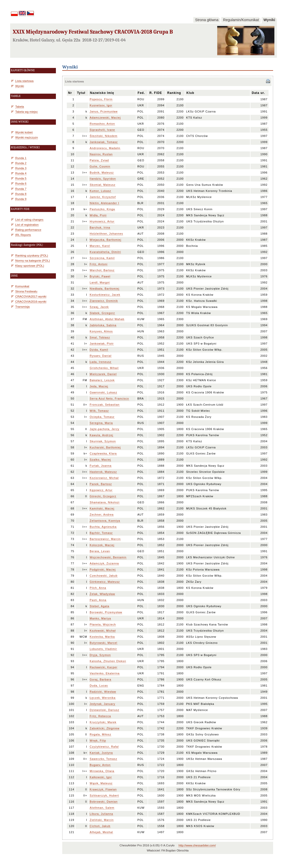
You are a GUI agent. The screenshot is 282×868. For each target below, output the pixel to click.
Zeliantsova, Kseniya (105, 521)
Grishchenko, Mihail (104, 368)
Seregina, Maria (101, 423)
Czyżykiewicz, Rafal (104, 747)
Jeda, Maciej (99, 386)
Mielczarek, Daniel (103, 374)
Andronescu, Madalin (105, 148)
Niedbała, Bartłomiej (105, 289)
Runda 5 (21, 178)
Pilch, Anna (98, 588)
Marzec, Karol (100, 246)
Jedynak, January (103, 704)
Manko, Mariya (100, 618)
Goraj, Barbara (100, 679)
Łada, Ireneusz (100, 362)
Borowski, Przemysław (106, 612)
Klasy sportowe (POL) (30, 266)
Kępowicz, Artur (101, 490)
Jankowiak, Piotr (102, 344)
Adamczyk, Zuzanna (104, 563)
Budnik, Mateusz (102, 173)
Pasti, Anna (98, 600)
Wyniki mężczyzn (27, 137)
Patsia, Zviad (99, 160)
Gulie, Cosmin (100, 166)
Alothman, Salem (102, 808)
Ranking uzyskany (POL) (32, 255)
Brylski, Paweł (100, 276)
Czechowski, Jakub (104, 576)
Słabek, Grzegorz (102, 313)
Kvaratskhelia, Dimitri (105, 252)
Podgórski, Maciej (103, 570)
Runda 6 (21, 183)
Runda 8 (21, 194)
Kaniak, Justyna (101, 753)
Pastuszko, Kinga (102, 209)
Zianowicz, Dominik (104, 301)
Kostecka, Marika (102, 637)
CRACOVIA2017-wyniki (31, 296)
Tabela (20, 106)
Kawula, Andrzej (101, 435)
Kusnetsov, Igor (101, 105)
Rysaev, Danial (101, 356)
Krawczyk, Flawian (103, 789)
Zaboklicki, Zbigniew (105, 728)
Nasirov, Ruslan (101, 154)
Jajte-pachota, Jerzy (105, 429)
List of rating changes (29, 219)
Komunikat (22, 286)
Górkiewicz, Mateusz (105, 582)
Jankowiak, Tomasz (104, 142)
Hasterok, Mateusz (103, 472)
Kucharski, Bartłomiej (105, 447)
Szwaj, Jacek (99, 307)
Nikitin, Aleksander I (104, 203)
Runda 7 (21, 189)
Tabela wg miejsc (27, 112)
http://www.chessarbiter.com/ (197, 845)
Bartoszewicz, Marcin (105, 539)
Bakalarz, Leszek (102, 380)
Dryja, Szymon (100, 655)
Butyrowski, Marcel (104, 643)
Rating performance (28, 230)
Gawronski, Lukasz (103, 392)
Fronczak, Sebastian (105, 405)
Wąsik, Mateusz (101, 783)
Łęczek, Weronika (103, 698)
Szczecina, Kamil (102, 258)
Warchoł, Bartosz (102, 270)
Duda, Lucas (99, 686)
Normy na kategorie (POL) (33, 260)
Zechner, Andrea (102, 515)
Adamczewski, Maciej (105, 118)
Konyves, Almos (101, 331)
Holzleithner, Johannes (106, 234)
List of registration (27, 225)
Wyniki (269, 20)
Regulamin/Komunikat (241, 20)
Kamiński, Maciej (102, 508)
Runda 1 (21, 158)
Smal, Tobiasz (100, 337)
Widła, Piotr (98, 215)
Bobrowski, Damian (104, 802)
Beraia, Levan (100, 551)
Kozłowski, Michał (103, 631)
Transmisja (22, 307)
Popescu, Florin (101, 99)
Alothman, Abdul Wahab (107, 319)
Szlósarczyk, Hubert (104, 795)
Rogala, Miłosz (100, 734)
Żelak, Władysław (102, 594)
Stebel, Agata (99, 606)
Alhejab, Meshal (101, 832)
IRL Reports (23, 235)
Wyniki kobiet (24, 132)
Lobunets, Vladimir (103, 649)
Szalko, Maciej (100, 460)
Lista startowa (24, 81)
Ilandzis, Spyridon (103, 179)
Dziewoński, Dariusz (104, 710)
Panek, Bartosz (101, 484)
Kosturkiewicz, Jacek (105, 295)
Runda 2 (21, 163)
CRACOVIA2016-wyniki (31, 301)
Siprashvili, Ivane (102, 130)
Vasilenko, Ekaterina (105, 673)
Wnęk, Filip (98, 741)
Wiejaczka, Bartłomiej (105, 240)
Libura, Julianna (101, 814)
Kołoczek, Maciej (102, 545)
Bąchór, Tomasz (101, 533)
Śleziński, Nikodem (104, 136)
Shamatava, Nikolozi (105, 502)
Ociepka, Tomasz (102, 417)
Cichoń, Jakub (100, 826)
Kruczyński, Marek (103, 722)
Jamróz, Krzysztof (103, 197)
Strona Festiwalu (26, 291)
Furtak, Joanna (101, 466)
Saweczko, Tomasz (103, 759)
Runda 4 (21, 173)
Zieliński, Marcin (102, 820)
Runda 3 (21, 168)
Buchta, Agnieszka (103, 527)
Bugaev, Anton (100, 765)
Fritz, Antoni (99, 264)
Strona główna (207, 20)
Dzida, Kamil (99, 350)
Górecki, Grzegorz (103, 496)
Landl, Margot (100, 282)
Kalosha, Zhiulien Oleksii (108, 661)
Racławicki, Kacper (104, 667)
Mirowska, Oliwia (102, 771)
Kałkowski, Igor (101, 777)
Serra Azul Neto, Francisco (109, 399)
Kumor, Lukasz (100, 191)
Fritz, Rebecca (100, 716)
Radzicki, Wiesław (103, 692)
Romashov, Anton (102, 124)
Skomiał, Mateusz (103, 185)
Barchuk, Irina (100, 227)
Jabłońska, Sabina (103, 325)
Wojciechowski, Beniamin (108, 557)
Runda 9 (21, 199)
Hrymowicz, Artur (102, 221)
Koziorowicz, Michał (104, 478)
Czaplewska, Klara (103, 453)
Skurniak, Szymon (103, 441)
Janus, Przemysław (104, 111)
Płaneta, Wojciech (103, 624)
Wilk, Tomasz (99, 411)
